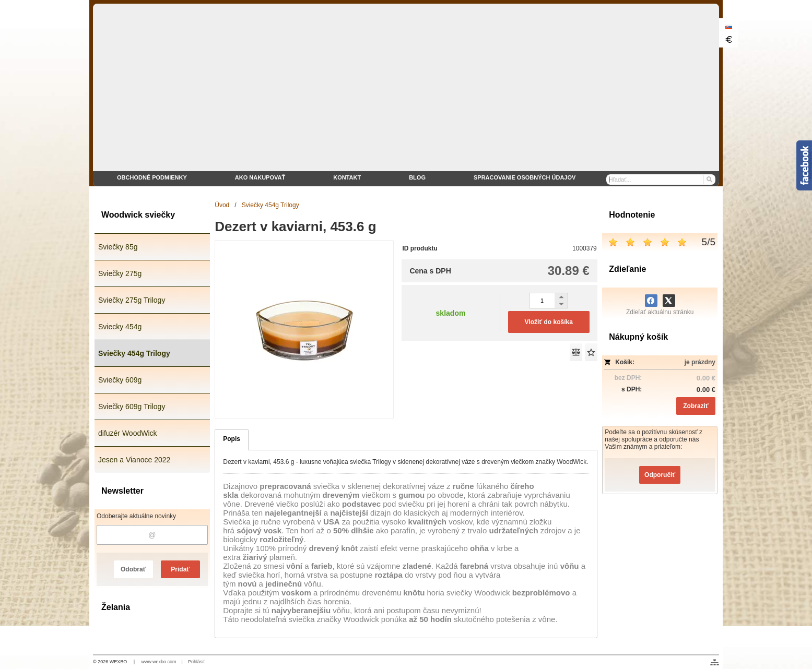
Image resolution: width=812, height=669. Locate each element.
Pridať (180, 569)
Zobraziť (696, 406)
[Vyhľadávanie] (661, 180)
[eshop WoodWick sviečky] (406, 95)
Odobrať (133, 569)
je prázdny (700, 362)
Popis (232, 439)
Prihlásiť (197, 662)
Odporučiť (660, 475)
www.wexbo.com (159, 662)
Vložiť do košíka (548, 322)
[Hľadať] (709, 180)
